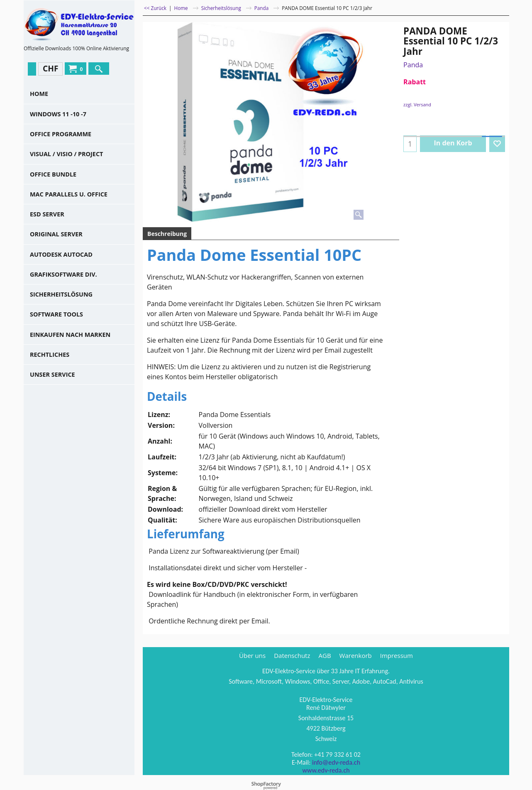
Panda (413, 65)
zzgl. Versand (417, 104)
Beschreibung (167, 234)
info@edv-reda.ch (336, 760)
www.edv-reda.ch (326, 768)
